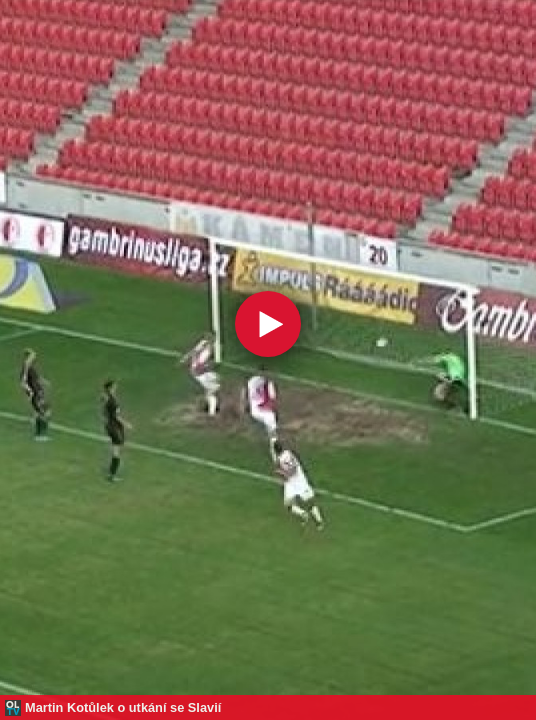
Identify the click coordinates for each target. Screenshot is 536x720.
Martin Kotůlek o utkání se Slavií (123, 707)
